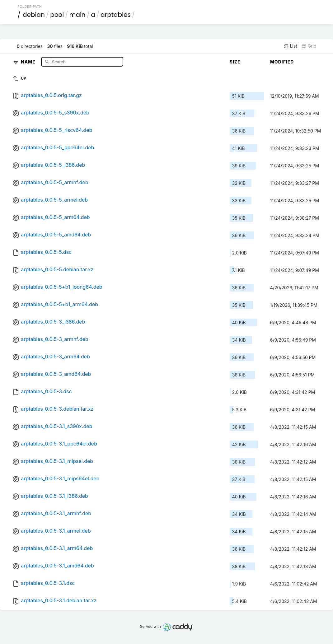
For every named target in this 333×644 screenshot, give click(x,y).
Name (29, 61)
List (291, 46)
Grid (309, 46)
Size (235, 62)
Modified (282, 62)
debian (34, 15)
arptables (116, 15)
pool (57, 15)
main (77, 15)
